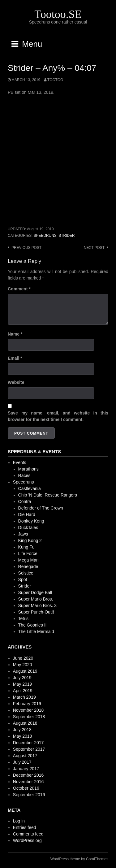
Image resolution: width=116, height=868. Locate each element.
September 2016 (29, 795)
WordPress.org (27, 840)
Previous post (26, 248)
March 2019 (24, 697)
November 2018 (28, 710)
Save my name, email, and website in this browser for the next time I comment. (58, 416)
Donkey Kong (31, 521)
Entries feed (25, 827)
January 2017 (26, 769)
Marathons (28, 469)
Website (16, 382)
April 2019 (23, 691)
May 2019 (22, 684)
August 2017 (25, 756)
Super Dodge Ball (35, 592)
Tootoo (55, 80)
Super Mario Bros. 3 (38, 605)
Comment (19, 289)
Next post (94, 248)
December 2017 (28, 743)
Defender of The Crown (41, 508)
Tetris (23, 618)
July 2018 (22, 730)
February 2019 (27, 704)
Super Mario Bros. (36, 599)
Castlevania (30, 488)
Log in (19, 821)
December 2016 (28, 775)
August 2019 (25, 671)
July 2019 (22, 678)
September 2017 (29, 749)
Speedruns (45, 236)
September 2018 (29, 717)
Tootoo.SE (58, 14)
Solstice (26, 573)
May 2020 (22, 665)
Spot (23, 579)
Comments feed (28, 834)
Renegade (28, 566)
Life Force (28, 553)
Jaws (23, 534)
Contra (25, 501)
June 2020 (23, 658)
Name (15, 334)
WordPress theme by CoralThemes (79, 859)
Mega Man (28, 560)
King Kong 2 (30, 540)
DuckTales (28, 527)
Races (24, 475)
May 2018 (22, 736)
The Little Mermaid (36, 631)
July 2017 (22, 762)
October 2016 (26, 788)
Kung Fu (26, 547)
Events (20, 462)
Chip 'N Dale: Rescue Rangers (48, 495)
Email (15, 358)
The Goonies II (32, 625)
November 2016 (28, 782)
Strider (67, 236)
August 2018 (25, 723)
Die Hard (27, 514)
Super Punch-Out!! (36, 612)
